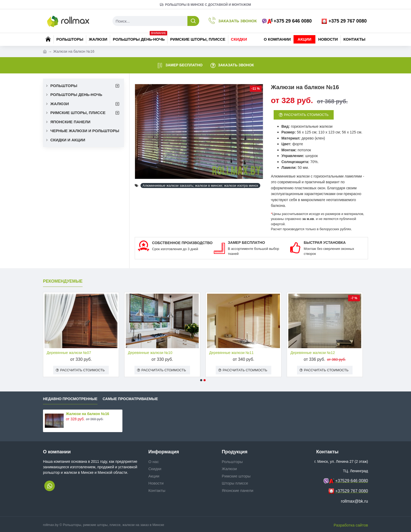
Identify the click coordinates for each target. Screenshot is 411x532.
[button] (201, 380)
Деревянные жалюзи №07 (69, 353)
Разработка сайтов (351, 525)
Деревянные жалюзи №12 (313, 353)
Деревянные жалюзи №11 (231, 353)
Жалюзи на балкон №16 (87, 414)
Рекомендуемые (63, 281)
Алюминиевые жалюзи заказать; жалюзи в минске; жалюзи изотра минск (200, 186)
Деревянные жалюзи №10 (150, 353)
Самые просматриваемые (130, 399)
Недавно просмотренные (70, 399)
